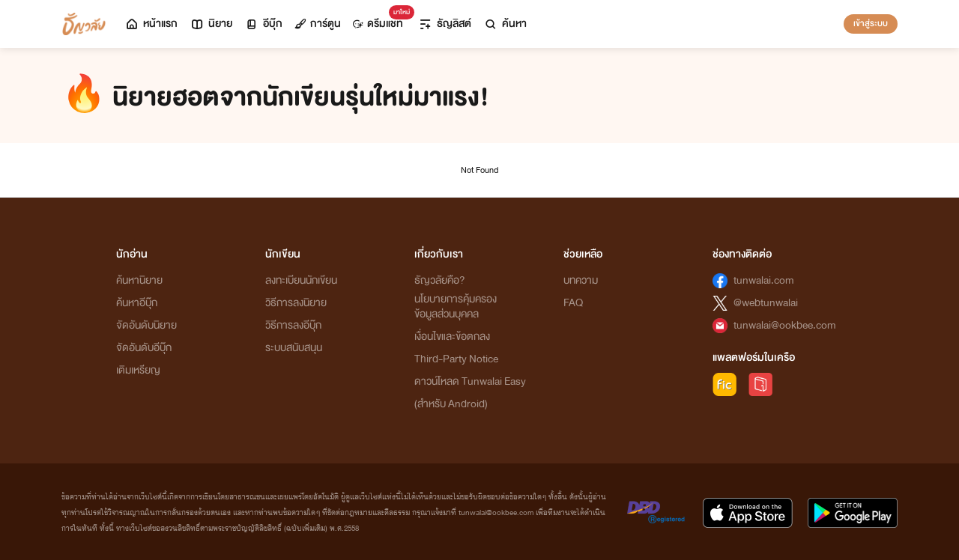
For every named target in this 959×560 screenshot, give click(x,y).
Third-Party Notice (456, 359)
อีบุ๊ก (263, 24)
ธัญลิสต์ (445, 24)
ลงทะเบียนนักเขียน (301, 280)
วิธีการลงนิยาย (296, 303)
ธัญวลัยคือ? (440, 280)
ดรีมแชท (381, 20)
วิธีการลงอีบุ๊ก (293, 325)
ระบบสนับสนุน (294, 348)
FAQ (573, 303)
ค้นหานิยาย (139, 280)
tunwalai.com (764, 280)
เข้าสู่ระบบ (871, 23)
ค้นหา (505, 24)
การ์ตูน (318, 24)
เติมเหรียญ (138, 370)
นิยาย (211, 24)
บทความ (581, 280)
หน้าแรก (151, 24)
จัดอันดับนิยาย (146, 325)
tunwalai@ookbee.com (785, 325)
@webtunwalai (766, 303)
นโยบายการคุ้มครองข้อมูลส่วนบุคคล (456, 307)
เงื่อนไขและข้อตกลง (452, 337)
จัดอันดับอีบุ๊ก (144, 348)
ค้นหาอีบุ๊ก (137, 303)
